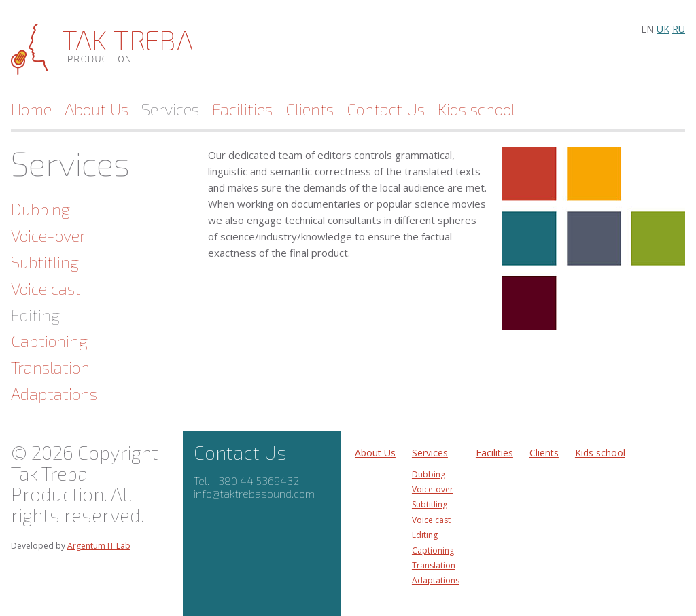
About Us (97, 109)
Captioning (49, 341)
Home (31, 109)
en (647, 29)
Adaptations (54, 394)
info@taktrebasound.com (254, 493)
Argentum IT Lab (99, 546)
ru (679, 29)
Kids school (476, 109)
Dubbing (40, 209)
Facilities (242, 109)
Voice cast (46, 288)
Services (170, 109)
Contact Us (386, 109)
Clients (310, 109)
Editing (35, 315)
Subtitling (45, 262)
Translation (50, 367)
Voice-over (48, 235)
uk (663, 29)
